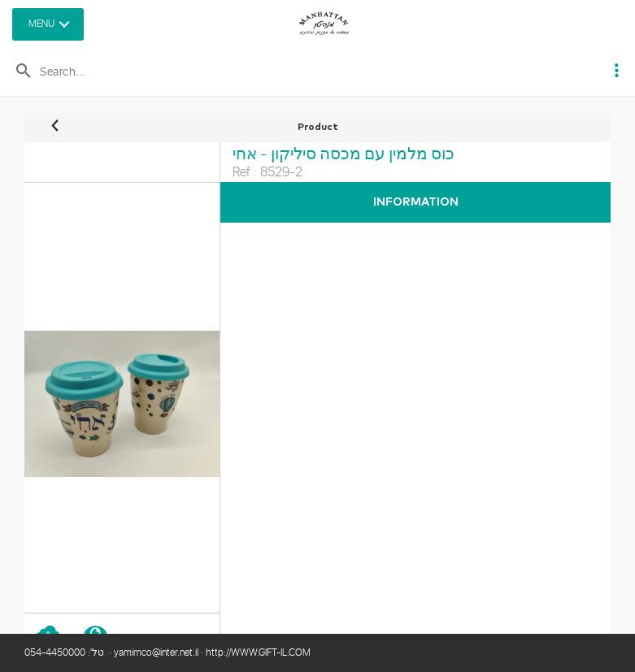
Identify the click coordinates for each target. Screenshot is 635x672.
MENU (41, 24)
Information (416, 202)
